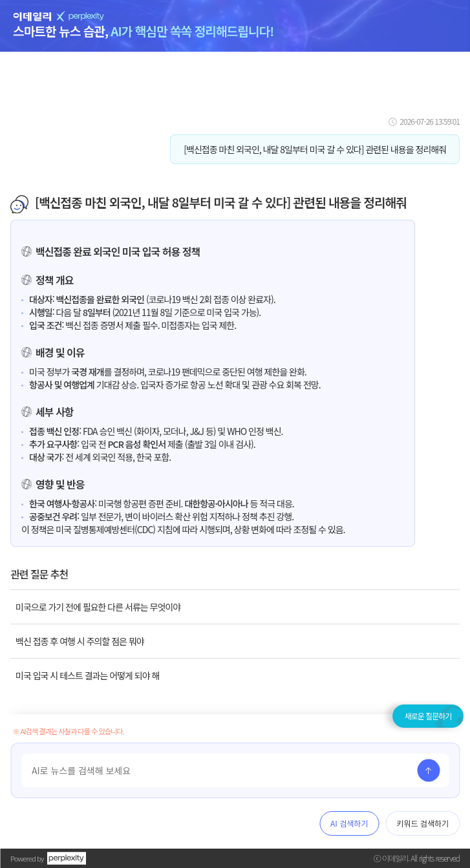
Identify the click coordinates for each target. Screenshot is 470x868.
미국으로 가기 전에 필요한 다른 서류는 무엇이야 (98, 607)
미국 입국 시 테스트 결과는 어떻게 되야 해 (87, 675)
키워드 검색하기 (422, 823)
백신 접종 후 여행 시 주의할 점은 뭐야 (80, 641)
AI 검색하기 (349, 823)
